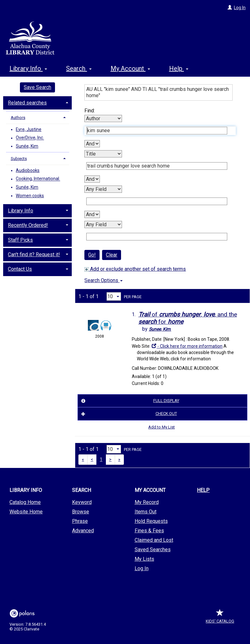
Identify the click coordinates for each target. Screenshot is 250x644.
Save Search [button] (37, 87)
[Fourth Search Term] (157, 237)
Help (203, 490)
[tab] (37, 102)
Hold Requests (151, 521)
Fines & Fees (149, 531)
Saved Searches (153, 549)
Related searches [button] (27, 103)
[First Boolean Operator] (92, 144)
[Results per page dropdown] (114, 296)
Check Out (128, 414)
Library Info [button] (28, 68)
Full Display (129, 401)
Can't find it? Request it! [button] (34, 254)
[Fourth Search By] (103, 225)
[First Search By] (103, 118)
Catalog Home (25, 502)
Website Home (26, 512)
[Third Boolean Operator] (92, 214)
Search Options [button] (104, 280)
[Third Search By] (103, 189)
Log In (240, 8)
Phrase (80, 521)
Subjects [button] (19, 159)
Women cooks (30, 196)
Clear (112, 255)
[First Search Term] (157, 131)
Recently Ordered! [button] (28, 225)
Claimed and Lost (154, 540)
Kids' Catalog (220, 618)
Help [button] (179, 68)
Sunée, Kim (27, 146)
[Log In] (230, 8)
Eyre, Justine (29, 129)
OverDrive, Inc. (30, 138)
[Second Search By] (103, 154)
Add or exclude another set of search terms (135, 269)
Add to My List (162, 427)
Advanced (83, 531)
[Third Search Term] (157, 201)
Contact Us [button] (20, 269)
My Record (147, 502)
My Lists (144, 559)
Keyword (82, 502)
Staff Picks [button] (20, 240)
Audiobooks (28, 170)
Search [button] (79, 68)
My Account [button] (130, 68)
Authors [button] (18, 118)
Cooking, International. (38, 179)
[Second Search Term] (157, 166)
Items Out (146, 512)
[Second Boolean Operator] (92, 179)
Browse (81, 512)
